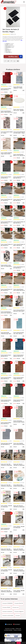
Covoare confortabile (8, 616)
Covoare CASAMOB (7, 603)
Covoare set (15, 607)
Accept (19, 643)
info (11, 92)
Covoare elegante (19, 611)
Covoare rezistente (7, 611)
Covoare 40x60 (6, 607)
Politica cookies (17, 630)
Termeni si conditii (10, 629)
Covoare (18, 616)
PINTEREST (17, 624)
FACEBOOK (9, 624)
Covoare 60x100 (19, 603)
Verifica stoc (15, 57)
